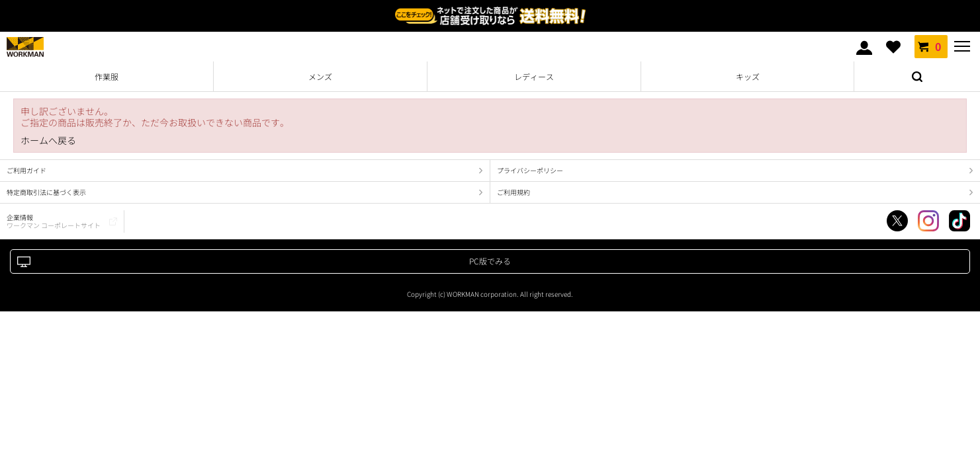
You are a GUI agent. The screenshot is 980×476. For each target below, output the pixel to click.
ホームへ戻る (48, 140)
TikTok (959, 221)
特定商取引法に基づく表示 (46, 192)
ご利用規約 (513, 192)
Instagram (928, 221)
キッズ (748, 76)
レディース (534, 76)
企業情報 (54, 221)
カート (931, 46)
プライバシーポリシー (530, 170)
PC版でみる (490, 261)
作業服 (107, 76)
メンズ (320, 76)
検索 (917, 77)
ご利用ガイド (26, 170)
